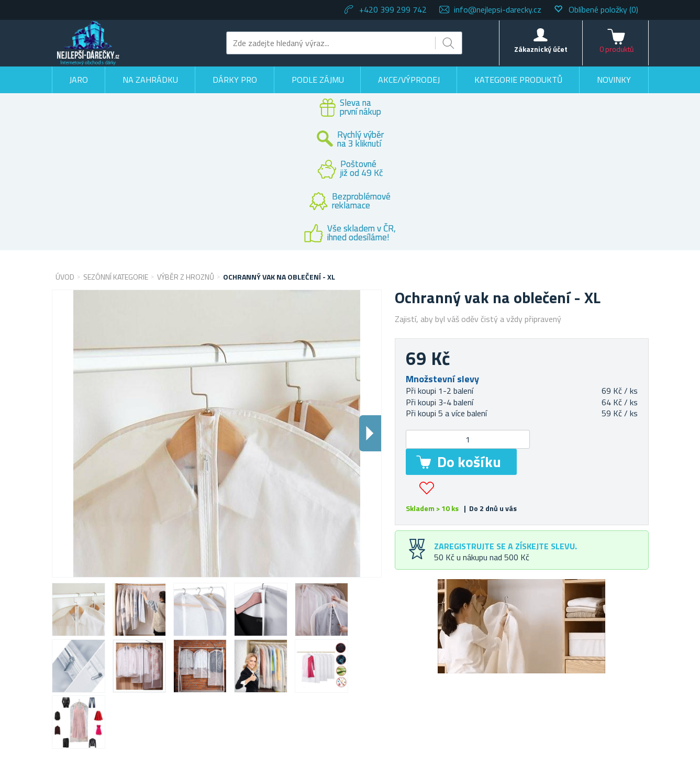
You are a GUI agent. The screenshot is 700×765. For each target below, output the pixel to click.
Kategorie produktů (518, 80)
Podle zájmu (318, 80)
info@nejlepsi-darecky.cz (498, 9)
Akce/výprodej (409, 80)
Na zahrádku (150, 80)
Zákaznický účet (541, 49)
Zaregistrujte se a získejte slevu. (505, 546)
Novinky (614, 80)
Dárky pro (235, 80)
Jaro (79, 80)
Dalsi (370, 433)
